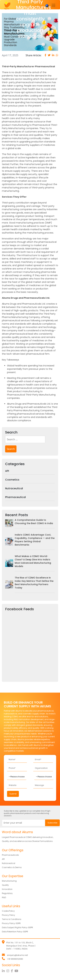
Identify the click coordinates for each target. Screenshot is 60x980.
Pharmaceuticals (10, 855)
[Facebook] (13, 971)
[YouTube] (17, 971)
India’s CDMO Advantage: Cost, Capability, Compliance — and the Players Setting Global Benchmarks (35, 540)
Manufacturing (9, 881)
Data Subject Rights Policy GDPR (17, 927)
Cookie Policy (8, 911)
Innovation (7, 889)
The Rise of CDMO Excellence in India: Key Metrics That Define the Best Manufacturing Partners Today (34, 583)
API (7, 471)
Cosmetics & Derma (12, 867)
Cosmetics (12, 480)
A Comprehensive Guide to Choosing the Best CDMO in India (34, 522)
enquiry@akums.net (17, 955)
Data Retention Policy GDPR (15, 932)
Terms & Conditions (12, 919)
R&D (4, 897)
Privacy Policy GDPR (11, 923)
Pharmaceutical (15, 497)
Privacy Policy (8, 915)
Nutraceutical (14, 488)
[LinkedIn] (4, 971)
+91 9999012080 (15, 959)
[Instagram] (9, 971)
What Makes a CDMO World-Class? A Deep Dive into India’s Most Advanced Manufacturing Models (33, 561)
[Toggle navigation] (53, 5)
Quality (5, 885)
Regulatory (7, 893)
